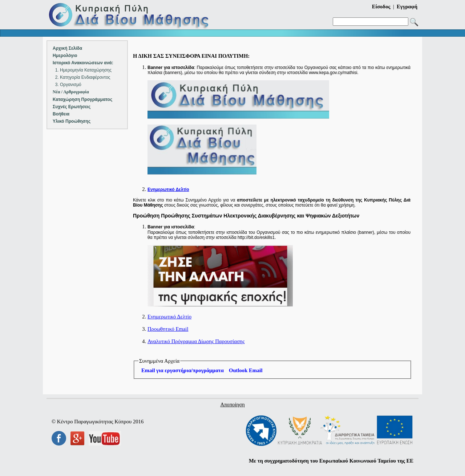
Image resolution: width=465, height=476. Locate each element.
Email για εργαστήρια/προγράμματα (183, 370)
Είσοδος (381, 7)
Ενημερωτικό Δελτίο (169, 317)
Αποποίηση (232, 404)
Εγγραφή (407, 7)
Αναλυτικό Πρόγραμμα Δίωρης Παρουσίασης (196, 341)
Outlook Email (246, 370)
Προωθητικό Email (168, 329)
